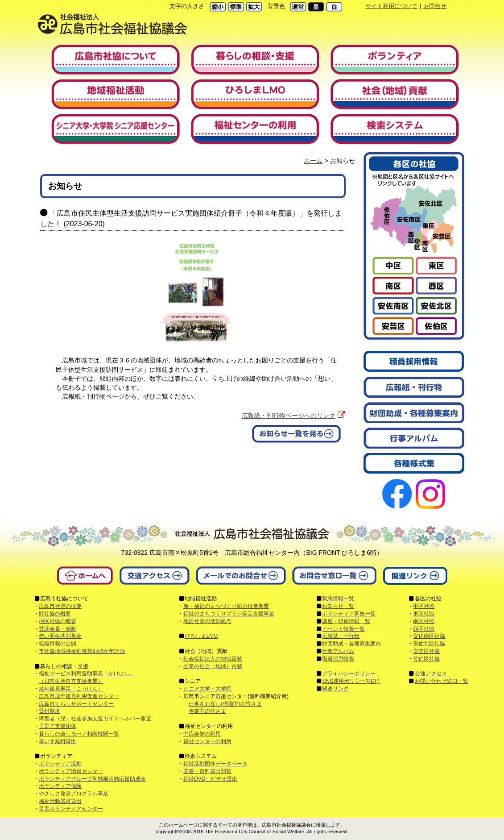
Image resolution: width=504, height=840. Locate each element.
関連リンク (335, 689)
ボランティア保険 (60, 786)
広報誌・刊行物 (341, 636)
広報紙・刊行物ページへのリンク (289, 416)
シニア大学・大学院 (207, 689)
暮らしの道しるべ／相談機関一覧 (79, 734)
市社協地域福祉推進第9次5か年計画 (82, 651)
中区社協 (424, 606)
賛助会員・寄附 (58, 629)
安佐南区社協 (429, 636)
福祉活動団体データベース (215, 764)
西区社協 (424, 629)
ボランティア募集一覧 (349, 614)
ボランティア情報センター (71, 771)
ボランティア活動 (60, 764)
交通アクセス (431, 674)
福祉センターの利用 (207, 741)
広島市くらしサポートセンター (76, 704)
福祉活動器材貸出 (60, 801)
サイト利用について (391, 6)
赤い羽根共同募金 (60, 636)
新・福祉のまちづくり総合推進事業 (226, 606)
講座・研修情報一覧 (346, 621)
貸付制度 (50, 711)
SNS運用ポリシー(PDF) (351, 681)
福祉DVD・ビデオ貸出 (210, 779)
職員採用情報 (338, 659)
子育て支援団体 (58, 726)
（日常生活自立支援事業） (71, 681)
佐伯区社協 (426, 659)
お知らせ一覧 (338, 606)
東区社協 (424, 614)
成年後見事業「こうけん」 (71, 689)
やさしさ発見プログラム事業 (74, 794)
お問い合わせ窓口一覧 (442, 681)
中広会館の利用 (202, 734)
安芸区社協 (426, 651)
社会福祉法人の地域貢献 (213, 659)
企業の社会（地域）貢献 (213, 666)
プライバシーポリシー (349, 674)
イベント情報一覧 (343, 629)
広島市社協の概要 (60, 606)
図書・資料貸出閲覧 (207, 771)
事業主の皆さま (207, 711)
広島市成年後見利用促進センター (79, 696)
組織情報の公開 (58, 644)
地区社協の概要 (58, 621)
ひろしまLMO (201, 636)
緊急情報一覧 (338, 599)
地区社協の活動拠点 (207, 621)
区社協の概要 (55, 614)
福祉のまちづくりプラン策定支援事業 (229, 614)
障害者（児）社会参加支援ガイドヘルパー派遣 (95, 719)
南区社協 (424, 621)
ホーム (313, 161)
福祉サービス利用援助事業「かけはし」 (87, 674)
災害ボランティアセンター (71, 809)
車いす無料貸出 (58, 741)
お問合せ (435, 6)
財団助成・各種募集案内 (351, 644)
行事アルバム (338, 651)
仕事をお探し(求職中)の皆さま (225, 704)
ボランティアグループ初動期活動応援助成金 (92, 779)
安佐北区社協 (429, 644)
